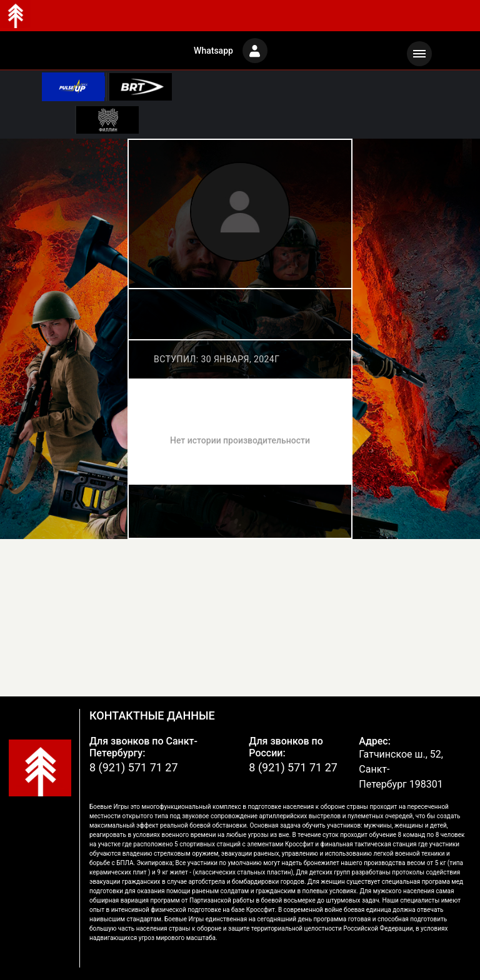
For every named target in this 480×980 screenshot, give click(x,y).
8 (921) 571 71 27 (134, 767)
